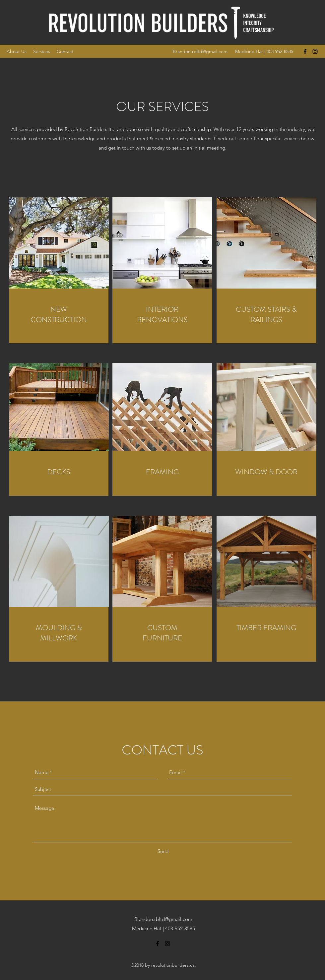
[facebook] (305, 51)
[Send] (163, 851)
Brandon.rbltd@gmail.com (200, 51)
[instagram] (315, 51)
